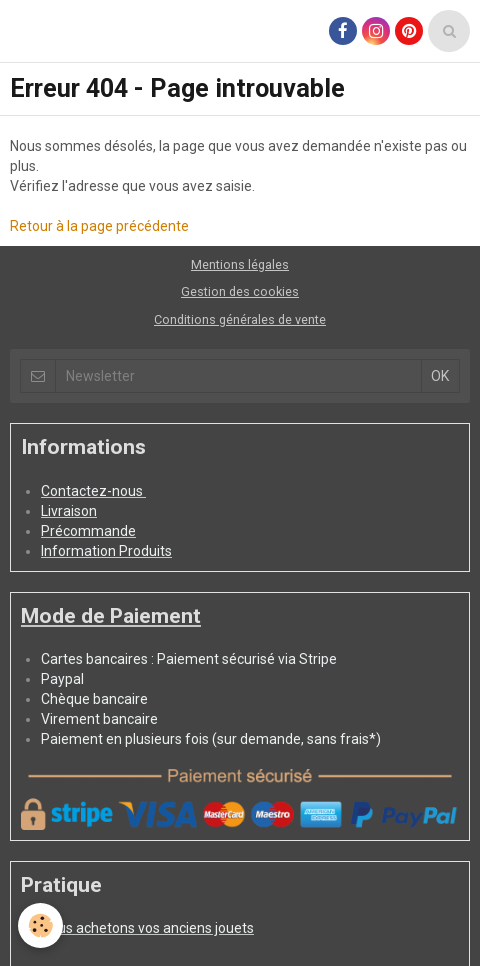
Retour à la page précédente (99, 226)
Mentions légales (240, 264)
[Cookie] (40, 925)
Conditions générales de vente (240, 319)
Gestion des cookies (240, 291)
